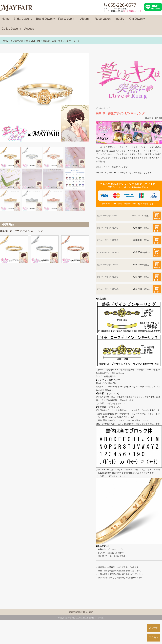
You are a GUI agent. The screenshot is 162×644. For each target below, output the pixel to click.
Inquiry (120, 20)
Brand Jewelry (45, 20)
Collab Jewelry (11, 30)
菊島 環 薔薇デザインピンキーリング (61, 41)
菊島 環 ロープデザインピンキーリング (21, 231)
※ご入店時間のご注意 (132, 11)
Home (6, 20)
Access (29, 30)
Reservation (103, 20)
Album (84, 20)
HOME (5, 41)
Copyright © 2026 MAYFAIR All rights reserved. (81, 618)
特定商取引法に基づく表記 (81, 612)
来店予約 (154, 628)
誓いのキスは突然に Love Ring (25, 41)
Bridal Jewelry (23, 20)
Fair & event (66, 20)
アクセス (154, 637)
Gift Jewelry (137, 20)
